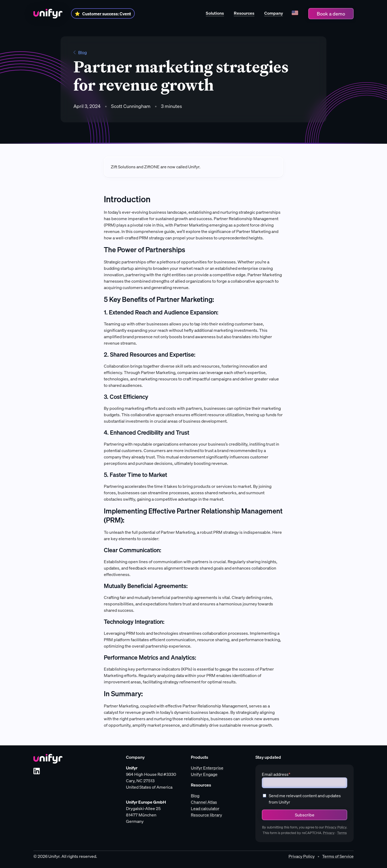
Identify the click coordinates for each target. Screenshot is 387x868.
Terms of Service (338, 856)
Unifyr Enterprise (207, 768)
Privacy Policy (336, 827)
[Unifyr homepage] (48, 759)
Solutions (215, 13)
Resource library (206, 815)
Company (274, 13)
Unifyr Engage (204, 774)
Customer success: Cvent (107, 14)
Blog (80, 52)
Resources (244, 13)
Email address (276, 774)
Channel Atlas (204, 802)
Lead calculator (205, 808)
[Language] (295, 13)
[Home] (48, 14)
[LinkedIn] (37, 771)
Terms (342, 833)
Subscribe (305, 815)
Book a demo (331, 14)
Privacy (329, 833)
